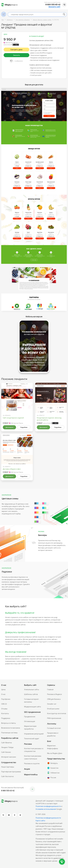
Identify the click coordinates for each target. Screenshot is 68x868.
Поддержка (6, 718)
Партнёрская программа (11, 772)
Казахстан (53, 768)
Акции (27, 769)
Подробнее (24, 427)
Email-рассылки (53, 709)
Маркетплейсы (31, 774)
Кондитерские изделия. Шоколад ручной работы (49, 419)
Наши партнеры (8, 767)
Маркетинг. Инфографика (53, 747)
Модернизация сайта (32, 707)
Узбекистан (53, 773)
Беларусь (52, 763)
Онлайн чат (52, 704)
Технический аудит (32, 739)
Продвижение (30, 717)
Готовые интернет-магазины (32, 701)
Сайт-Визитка (7, 743)
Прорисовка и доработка (53, 734)
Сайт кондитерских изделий (13, 418)
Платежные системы (9, 733)
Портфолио (6, 699)
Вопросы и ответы (8, 723)
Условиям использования (46, 809)
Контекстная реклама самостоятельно (33, 757)
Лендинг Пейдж (7, 747)
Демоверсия (9, 427)
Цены (3, 689)
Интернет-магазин (9, 757)
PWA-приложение (54, 718)
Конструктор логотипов (57, 713)
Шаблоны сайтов (31, 694)
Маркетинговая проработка (30, 728)
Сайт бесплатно (7, 776)
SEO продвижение (32, 712)
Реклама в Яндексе (54, 694)
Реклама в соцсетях (32, 764)
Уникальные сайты (32, 689)
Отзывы (4, 709)
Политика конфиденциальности (48, 818)
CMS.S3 (4, 704)
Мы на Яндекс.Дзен (55, 753)
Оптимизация (30, 721)
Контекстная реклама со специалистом (34, 750)
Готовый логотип (54, 728)
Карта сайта (40, 821)
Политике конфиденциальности (48, 806)
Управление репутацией (34, 734)
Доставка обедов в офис (12, 469)
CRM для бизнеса (54, 699)
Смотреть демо (16, 50)
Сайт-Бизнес (6, 752)
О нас (3, 694)
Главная (50, 689)
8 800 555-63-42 (53, 5)
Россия (52, 778)
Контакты (5, 713)
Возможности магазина (11, 728)
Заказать (16, 55)
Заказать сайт (54, 7)
